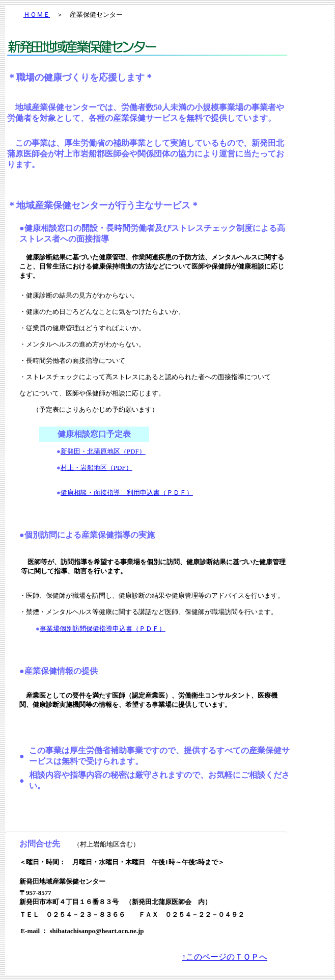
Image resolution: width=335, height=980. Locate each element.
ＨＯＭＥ (37, 15)
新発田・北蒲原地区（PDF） (103, 451)
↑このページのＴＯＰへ (225, 957)
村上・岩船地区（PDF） (96, 468)
